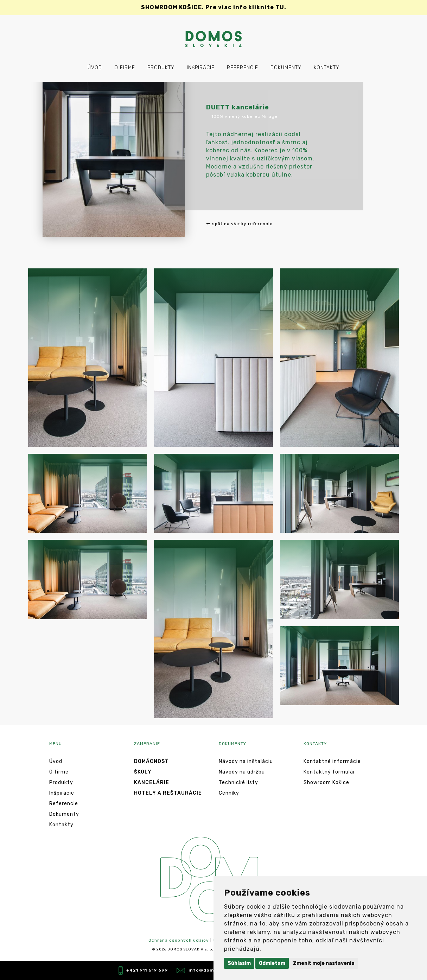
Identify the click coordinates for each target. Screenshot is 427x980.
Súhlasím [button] (239, 963)
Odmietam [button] (272, 963)
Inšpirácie (201, 68)
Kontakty (327, 68)
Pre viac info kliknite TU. (214, 7)
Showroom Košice (326, 782)
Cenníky (229, 793)
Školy (143, 772)
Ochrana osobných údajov (179, 940)
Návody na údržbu (242, 772)
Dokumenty (286, 68)
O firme (125, 68)
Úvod (95, 68)
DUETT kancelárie (238, 107)
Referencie (243, 68)
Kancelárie (152, 782)
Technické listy (238, 782)
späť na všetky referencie (239, 224)
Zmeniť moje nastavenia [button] (324, 963)
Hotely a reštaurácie (168, 793)
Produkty (161, 68)
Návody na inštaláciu (246, 761)
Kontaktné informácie (332, 761)
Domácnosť (151, 761)
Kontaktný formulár (329, 772)
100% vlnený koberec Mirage (244, 116)
